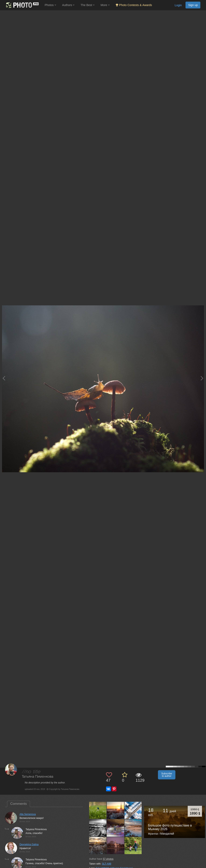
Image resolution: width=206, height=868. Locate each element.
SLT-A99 (107, 864)
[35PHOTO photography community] (22, 5)
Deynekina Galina (29, 844)
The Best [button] (88, 5)
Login (178, 5)
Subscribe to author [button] (167, 775)
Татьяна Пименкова (38, 777)
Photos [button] (50, 5)
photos (108, 859)
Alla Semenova (28, 814)
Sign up (193, 5)
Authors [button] (68, 5)
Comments (19, 804)
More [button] (105, 5)
